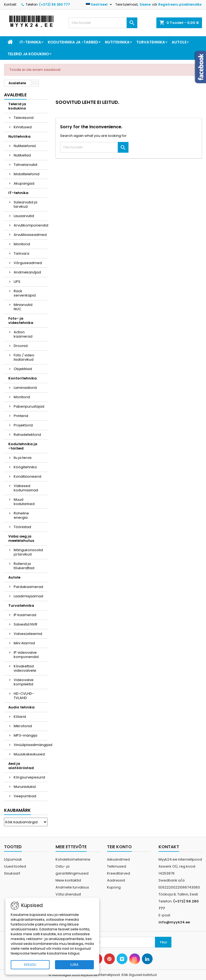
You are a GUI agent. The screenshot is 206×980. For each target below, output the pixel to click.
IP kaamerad (25, 615)
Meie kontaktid (68, 880)
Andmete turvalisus (72, 887)
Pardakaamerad (28, 587)
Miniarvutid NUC (23, 307)
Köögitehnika (25, 467)
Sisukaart (12, 873)
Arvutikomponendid (31, 225)
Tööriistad (22, 527)
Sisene (145, 4)
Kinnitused (23, 127)
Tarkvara (21, 253)
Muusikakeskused (29, 754)
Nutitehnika (117, 42)
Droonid (21, 346)
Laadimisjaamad (28, 596)
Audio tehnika (21, 707)
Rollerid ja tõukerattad (24, 566)
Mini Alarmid (24, 643)
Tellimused (117, 866)
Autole (179, 42)
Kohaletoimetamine (73, 859)
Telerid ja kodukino (28, 54)
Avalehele (15, 95)
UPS (17, 282)
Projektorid (23, 425)
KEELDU (30, 965)
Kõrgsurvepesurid (29, 777)
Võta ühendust (68, 894)
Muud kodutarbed (24, 502)
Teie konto (119, 847)
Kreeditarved (119, 873)
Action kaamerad (23, 334)
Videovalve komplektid (24, 682)
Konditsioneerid (27, 476)
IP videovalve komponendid (26, 655)
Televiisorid (24, 118)
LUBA (74, 965)
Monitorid (22, 244)
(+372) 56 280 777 (55, 4)
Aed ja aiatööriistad (21, 766)
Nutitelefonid (25, 146)
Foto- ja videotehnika (21, 321)
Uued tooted (15, 866)
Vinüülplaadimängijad (31, 745)
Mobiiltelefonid (27, 174)
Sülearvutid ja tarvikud (25, 204)
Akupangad (24, 183)
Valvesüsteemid (28, 634)
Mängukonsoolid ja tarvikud (28, 552)
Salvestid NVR (25, 624)
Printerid (21, 416)
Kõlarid (20, 717)
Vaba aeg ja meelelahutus (21, 538)
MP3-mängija (25, 735)
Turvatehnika (151, 42)
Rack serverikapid (25, 293)
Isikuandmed (118, 859)
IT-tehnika (30, 42)
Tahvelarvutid (25, 165)
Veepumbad (25, 796)
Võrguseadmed (28, 263)
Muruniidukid (25, 787)
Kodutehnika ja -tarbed (73, 42)
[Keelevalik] (100, 5)
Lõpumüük (13, 859)
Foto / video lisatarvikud (24, 357)
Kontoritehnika (23, 378)
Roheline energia (21, 515)
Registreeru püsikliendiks (180, 4)
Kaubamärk (17, 810)
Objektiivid (23, 369)
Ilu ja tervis (23, 458)
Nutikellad (22, 155)
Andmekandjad (27, 272)
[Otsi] (103, 23)
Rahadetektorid (27, 435)
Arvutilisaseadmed (30, 235)
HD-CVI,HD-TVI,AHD (24, 696)
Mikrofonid (23, 726)
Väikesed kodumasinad (26, 488)
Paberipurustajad (29, 406)
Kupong (114, 887)
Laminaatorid (25, 388)
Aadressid (116, 880)
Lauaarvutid (24, 216)
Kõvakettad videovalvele (25, 668)
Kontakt (10, 4)
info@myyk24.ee (174, 922)
